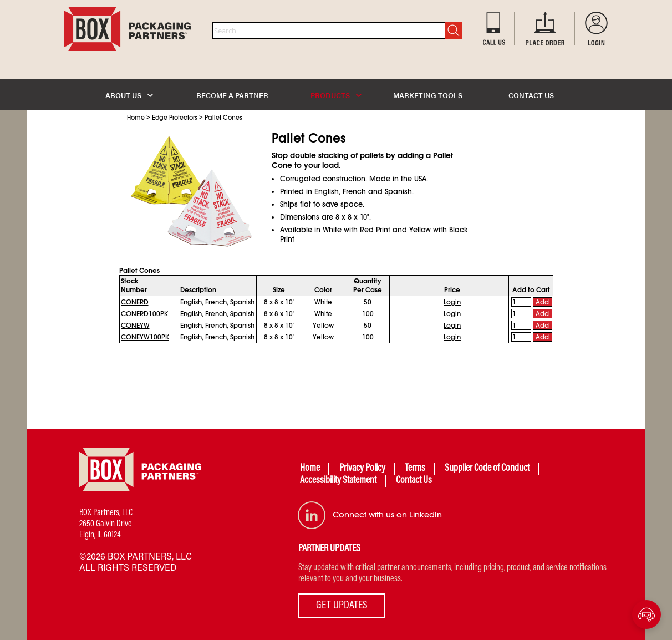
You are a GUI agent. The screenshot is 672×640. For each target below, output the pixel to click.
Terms (415, 469)
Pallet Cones (223, 118)
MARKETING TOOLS (428, 95)
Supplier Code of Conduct (487, 469)
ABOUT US (129, 95)
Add (542, 302)
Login (452, 302)
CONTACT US (531, 95)
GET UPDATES (342, 606)
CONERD (135, 302)
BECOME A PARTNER (232, 95)
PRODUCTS (336, 95)
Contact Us (414, 481)
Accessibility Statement (338, 481)
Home (136, 118)
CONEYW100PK (145, 337)
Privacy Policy (362, 469)
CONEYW (135, 326)
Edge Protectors (175, 118)
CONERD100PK (144, 314)
